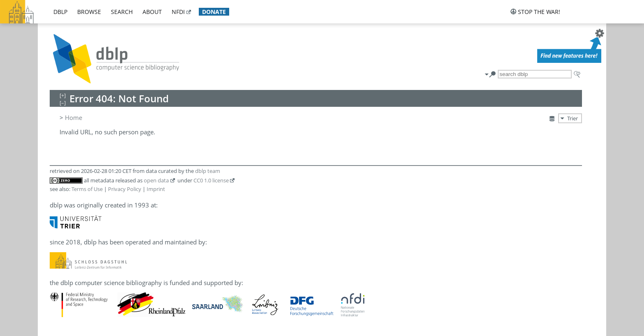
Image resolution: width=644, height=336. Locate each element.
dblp (60, 12)
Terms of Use (87, 189)
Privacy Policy (125, 189)
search (122, 12)
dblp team (208, 171)
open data (156, 180)
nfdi (178, 12)
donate (214, 12)
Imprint (156, 189)
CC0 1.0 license (211, 180)
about (152, 12)
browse (89, 12)
